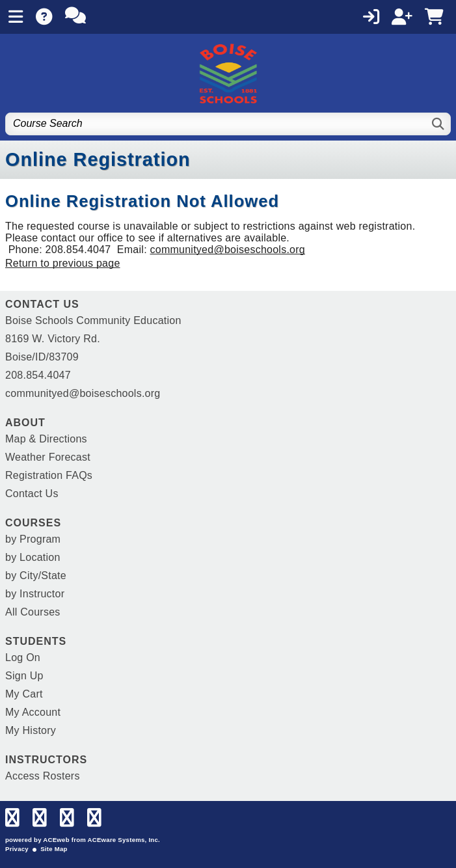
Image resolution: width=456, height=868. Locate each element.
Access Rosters (43, 776)
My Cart (24, 694)
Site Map (54, 849)
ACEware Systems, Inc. (124, 840)
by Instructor (35, 594)
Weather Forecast (48, 457)
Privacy (17, 849)
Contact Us (32, 494)
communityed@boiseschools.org (228, 250)
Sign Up (24, 676)
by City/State (36, 576)
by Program (33, 539)
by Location (33, 557)
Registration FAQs (49, 475)
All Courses (33, 612)
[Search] (439, 124)
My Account (33, 712)
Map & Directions (46, 439)
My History (31, 730)
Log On (23, 658)
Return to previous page (63, 263)
